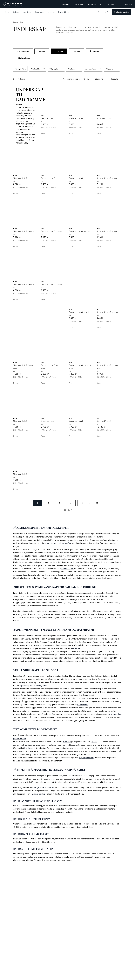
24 (81, 79)
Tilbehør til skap (24, 58)
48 (84, 79)
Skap (22, 22)
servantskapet (67, 569)
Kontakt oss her (38, 794)
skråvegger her (115, 714)
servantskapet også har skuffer (58, 543)
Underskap (59, 51)
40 (97, 503)
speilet (94, 742)
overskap (67, 742)
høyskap (28, 748)
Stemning (99, 79)
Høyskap (42, 51)
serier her (76, 648)
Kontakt (111, 4)
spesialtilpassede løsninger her (34, 686)
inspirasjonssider (86, 758)
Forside (16, 22)
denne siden (83, 705)
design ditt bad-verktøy (44, 788)
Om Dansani (79, 4)
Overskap (77, 51)
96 (88, 79)
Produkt (114, 79)
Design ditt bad (64, 12)
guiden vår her (20, 739)
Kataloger (51, 12)
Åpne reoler (94, 51)
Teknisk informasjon (96, 4)
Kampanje (65, 4)
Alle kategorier (23, 51)
